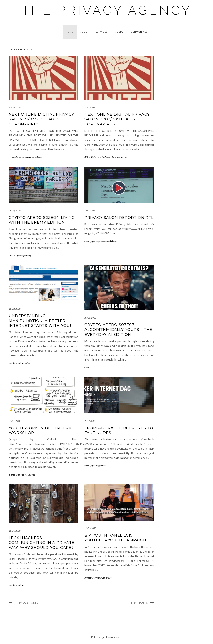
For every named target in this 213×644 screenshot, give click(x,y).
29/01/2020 (90, 318)
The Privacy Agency (107, 10)
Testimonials (139, 32)
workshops (37, 157)
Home (70, 32)
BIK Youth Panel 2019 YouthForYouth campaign (115, 538)
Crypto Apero (15, 255)
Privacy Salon (15, 157)
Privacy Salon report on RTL (119, 218)
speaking (27, 157)
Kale (94, 637)
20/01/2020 (90, 421)
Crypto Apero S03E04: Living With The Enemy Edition (42, 220)
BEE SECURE (91, 157)
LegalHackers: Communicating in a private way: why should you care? (42, 543)
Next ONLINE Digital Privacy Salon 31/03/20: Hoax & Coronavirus (41, 119)
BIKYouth (89, 578)
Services (102, 32)
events (101, 157)
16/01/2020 (15, 531)
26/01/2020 (15, 421)
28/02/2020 (15, 210)
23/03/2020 (90, 107)
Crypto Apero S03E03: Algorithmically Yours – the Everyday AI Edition (118, 330)
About (84, 32)
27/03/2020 (15, 107)
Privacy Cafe (110, 157)
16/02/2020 (90, 210)
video (103, 241)
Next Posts (140, 603)
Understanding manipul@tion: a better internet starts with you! (40, 321)
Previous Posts (26, 603)
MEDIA (119, 32)
